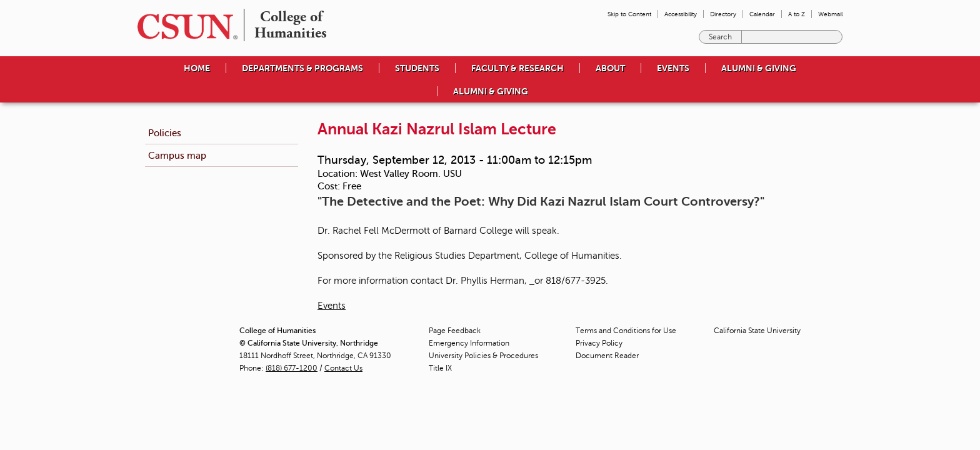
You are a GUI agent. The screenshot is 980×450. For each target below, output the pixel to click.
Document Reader (607, 356)
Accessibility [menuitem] (681, 14)
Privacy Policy (599, 343)
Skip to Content (629, 14)
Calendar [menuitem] (762, 14)
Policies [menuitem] (165, 133)
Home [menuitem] (197, 68)
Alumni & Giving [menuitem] (759, 68)
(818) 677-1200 (292, 368)
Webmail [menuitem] (830, 14)
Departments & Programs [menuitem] (302, 68)
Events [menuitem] (673, 68)
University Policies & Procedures (483, 356)
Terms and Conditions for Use (626, 331)
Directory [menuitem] (723, 14)
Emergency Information (469, 343)
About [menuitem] (610, 68)
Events (332, 306)
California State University (757, 331)
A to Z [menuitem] (797, 14)
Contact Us (343, 368)
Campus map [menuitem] (177, 155)
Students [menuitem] (417, 68)
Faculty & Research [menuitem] (517, 68)
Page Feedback (455, 331)
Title (440, 368)
